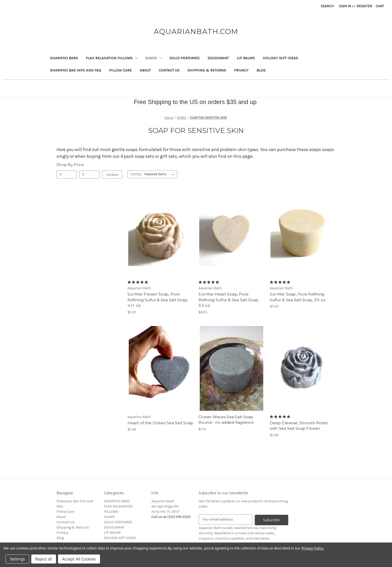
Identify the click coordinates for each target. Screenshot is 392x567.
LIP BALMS (246, 58)
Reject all (44, 559)
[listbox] (160, 174)
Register (364, 6)
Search (327, 6)
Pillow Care (120, 70)
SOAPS (153, 58)
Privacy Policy (312, 548)
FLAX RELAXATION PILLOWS (111, 58)
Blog (261, 70)
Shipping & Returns (207, 70)
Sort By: (136, 174)
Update (112, 174)
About (145, 70)
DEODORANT (218, 58)
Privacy (241, 70)
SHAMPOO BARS (64, 58)
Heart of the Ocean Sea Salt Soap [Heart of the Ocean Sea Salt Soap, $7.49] (160, 423)
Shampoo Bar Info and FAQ (75, 70)
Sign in (345, 6)
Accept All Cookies (79, 559)
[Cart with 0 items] (380, 6)
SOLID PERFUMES (184, 58)
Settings (17, 559)
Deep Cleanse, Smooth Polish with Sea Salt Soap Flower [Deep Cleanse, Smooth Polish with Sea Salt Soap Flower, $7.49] (299, 426)
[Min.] (67, 174)
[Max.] (89, 174)
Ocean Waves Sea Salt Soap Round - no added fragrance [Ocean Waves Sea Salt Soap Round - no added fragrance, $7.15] (226, 420)
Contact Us (169, 70)
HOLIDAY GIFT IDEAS (280, 58)
